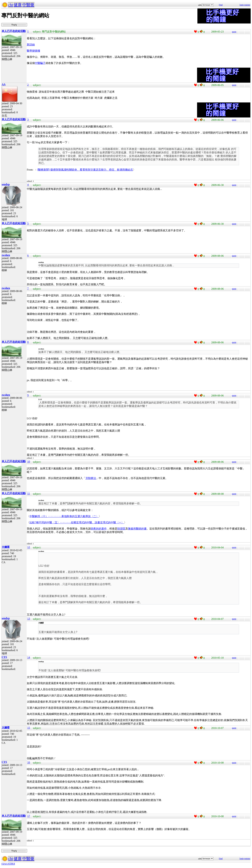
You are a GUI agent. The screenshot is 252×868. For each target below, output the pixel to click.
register (247, 5)
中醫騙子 (40, 63)
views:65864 (8, 864)
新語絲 (31, 45)
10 (29, 461)
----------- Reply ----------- (14, 25)
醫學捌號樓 (33, 51)
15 (29, 728)
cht (11, 5)
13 (29, 619)
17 (29, 816)
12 (29, 547)
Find (221, 5)
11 (29, 493)
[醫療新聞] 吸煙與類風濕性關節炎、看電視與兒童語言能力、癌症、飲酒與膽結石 (85, 170)
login (242, 5)
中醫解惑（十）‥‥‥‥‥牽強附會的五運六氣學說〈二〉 (64, 516)
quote (234, 32)
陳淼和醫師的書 (137, 529)
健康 (18, 5)
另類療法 (91, 478)
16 (29, 762)
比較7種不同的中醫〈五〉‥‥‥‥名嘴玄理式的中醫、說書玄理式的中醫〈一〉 (77, 522)
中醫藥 (28, 5)
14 (29, 657)
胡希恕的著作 (99, 529)
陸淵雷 (121, 529)
